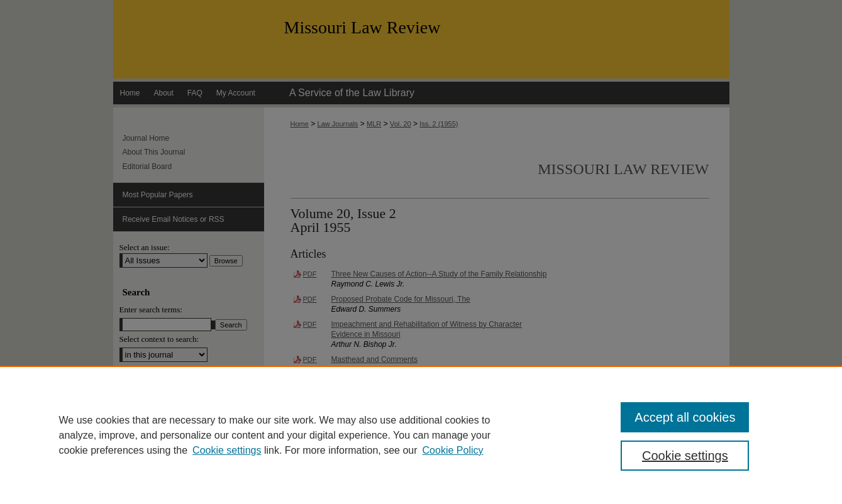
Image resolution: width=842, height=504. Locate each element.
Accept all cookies (685, 417)
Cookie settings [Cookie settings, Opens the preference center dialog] (685, 456)
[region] (421, 435)
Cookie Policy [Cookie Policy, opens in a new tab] (453, 450)
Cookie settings (227, 450)
